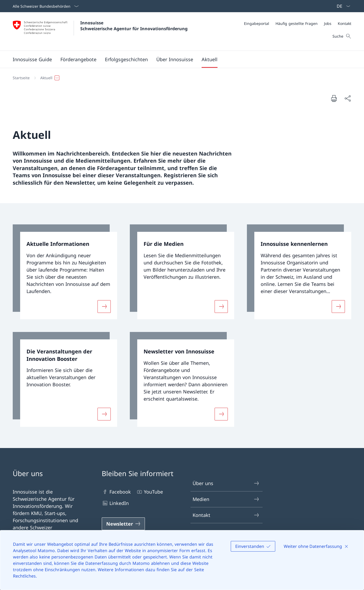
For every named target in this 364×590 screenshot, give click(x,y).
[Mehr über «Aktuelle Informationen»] (104, 307)
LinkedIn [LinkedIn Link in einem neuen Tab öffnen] (115, 503)
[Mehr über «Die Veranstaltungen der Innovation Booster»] (104, 414)
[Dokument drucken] (334, 98)
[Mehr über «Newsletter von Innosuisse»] (221, 414)
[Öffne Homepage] (100, 31)
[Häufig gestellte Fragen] (297, 23)
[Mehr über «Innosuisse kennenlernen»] (338, 307)
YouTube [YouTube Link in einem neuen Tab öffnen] (150, 492)
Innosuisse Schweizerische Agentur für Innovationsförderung (134, 26)
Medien (226, 499)
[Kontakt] (345, 23)
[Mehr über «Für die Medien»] (221, 307)
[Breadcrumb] (180, 78)
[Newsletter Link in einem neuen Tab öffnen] (123, 524)
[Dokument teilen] (348, 98)
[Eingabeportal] (257, 23)
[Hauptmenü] (178, 59)
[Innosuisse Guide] (32, 59)
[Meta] (298, 23)
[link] (65, 272)
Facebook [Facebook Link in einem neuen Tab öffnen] (116, 492)
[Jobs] (328, 23)
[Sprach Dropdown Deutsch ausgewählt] (342, 6)
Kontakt (226, 515)
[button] (78, 59)
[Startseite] (21, 78)
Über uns (226, 483)
